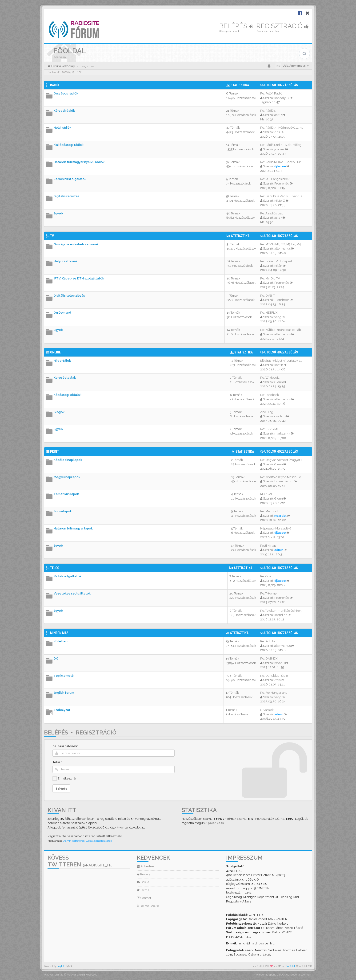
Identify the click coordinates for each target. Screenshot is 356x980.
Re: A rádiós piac (272, 213)
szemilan (281, 615)
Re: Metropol (269, 511)
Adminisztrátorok (74, 841)
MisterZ (280, 201)
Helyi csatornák (66, 261)
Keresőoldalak (65, 378)
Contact (144, 898)
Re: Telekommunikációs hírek (281, 611)
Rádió (54, 85)
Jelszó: (58, 762)
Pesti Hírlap (268, 546)
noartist (280, 516)
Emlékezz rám (68, 778)
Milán (278, 266)
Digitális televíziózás (69, 296)
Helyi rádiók (62, 128)
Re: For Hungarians (274, 693)
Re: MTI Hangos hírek (275, 179)
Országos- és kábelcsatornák (76, 244)
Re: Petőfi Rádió (271, 93)
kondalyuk (282, 98)
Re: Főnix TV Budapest (276, 261)
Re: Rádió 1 (268, 111)
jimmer (280, 149)
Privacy (144, 874)
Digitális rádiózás (66, 196)
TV (52, 236)
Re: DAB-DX (269, 658)
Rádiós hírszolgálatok (70, 179)
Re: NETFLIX (269, 313)
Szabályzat (62, 710)
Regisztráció (283, 26)
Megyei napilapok (67, 477)
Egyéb (58, 213)
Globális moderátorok (99, 841)
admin (279, 550)
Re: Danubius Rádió (274, 676)
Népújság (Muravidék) (276, 528)
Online (55, 352)
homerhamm (284, 481)
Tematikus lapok (66, 494)
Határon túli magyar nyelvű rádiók (79, 162)
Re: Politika (268, 641)
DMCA (143, 882)
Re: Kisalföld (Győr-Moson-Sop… (282, 477)
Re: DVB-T (267, 296)
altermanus (282, 248)
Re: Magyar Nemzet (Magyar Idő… (284, 460)
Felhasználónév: (65, 746)
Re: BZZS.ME (270, 429)
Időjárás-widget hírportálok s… (281, 361)
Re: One (266, 576)
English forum (64, 693)
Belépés (236, 26)
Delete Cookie (148, 906)
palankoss (216, 823)
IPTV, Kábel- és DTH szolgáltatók (79, 278)
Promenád (282, 183)
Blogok (59, 412)
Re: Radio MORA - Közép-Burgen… (284, 162)
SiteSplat (290, 966)
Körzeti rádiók (64, 111)
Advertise (145, 866)
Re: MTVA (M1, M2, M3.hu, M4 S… (283, 244)
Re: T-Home (268, 593)
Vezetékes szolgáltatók (72, 593)
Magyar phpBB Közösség (82, 975)
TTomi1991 (282, 300)
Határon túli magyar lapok (73, 528)
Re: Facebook (270, 395)
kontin (279, 365)
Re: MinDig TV (270, 278)
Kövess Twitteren (80, 861)
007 (277, 132)
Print (54, 451)
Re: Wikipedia (270, 378)
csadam (280, 416)
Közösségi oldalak (68, 395)
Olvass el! (267, 710)
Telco (55, 568)
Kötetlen (61, 641)
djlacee (280, 166)
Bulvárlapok (63, 511)
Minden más (59, 633)
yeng (278, 317)
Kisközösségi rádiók (69, 145)
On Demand (62, 313)
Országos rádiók (66, 93)
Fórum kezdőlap (63, 66)
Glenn (279, 382)
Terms (143, 890)
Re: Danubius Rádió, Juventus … (282, 196)
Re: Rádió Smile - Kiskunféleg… (282, 145)
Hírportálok (62, 361)
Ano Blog (267, 412)
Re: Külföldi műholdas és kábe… (282, 330)
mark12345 (282, 433)
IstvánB (280, 663)
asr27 (278, 115)
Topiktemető (64, 676)
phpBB (61, 966)
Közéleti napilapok (68, 460)
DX (56, 658)
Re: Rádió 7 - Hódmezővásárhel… (283, 128)
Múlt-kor (266, 494)
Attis (277, 680)
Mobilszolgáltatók (68, 576)
